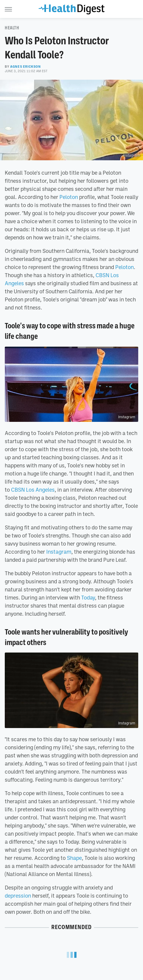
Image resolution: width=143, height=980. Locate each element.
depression (18, 896)
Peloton (69, 197)
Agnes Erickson (25, 67)
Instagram (132, 155)
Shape (74, 858)
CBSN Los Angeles (33, 490)
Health (12, 28)
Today (88, 597)
